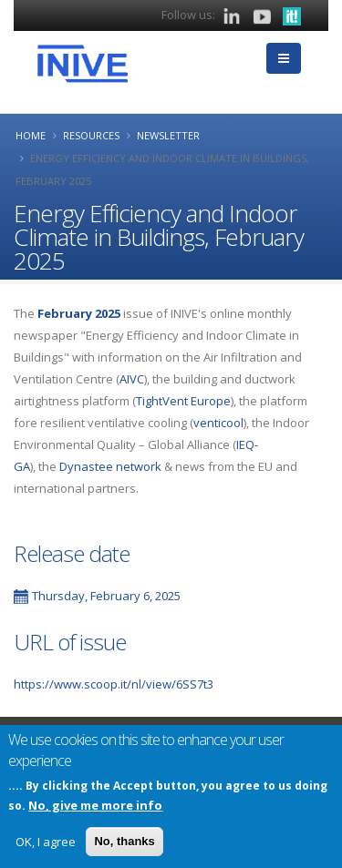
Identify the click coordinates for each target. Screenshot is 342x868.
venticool (218, 423)
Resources (91, 135)
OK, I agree (46, 845)
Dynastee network (110, 466)
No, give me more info (95, 809)
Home (31, 135)
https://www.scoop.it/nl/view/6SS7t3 (114, 684)
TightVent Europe (183, 401)
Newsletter (168, 135)
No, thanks (124, 845)
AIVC (132, 379)
